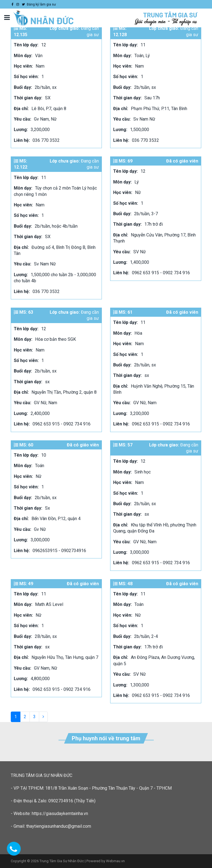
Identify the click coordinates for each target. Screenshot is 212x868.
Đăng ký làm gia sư (41, 4)
